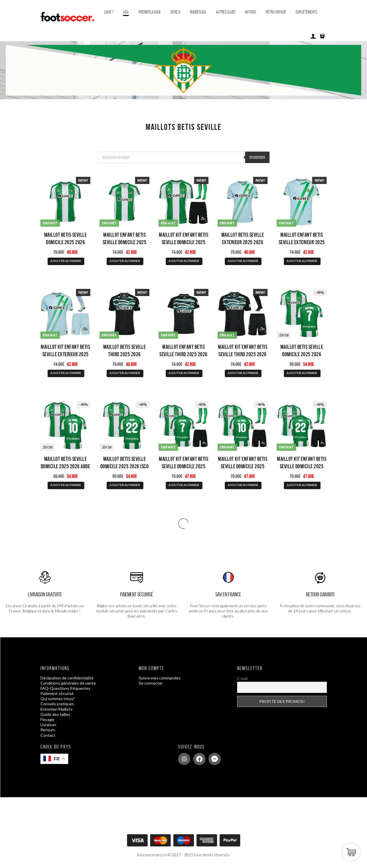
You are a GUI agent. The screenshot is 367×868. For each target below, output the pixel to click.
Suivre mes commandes (160, 678)
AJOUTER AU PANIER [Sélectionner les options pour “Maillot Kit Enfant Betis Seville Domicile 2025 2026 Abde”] (243, 485)
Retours (48, 730)
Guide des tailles (55, 714)
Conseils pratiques (57, 704)
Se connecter (151, 683)
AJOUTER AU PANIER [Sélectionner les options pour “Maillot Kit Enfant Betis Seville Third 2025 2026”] (243, 373)
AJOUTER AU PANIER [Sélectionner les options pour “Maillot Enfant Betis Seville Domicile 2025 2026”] (125, 261)
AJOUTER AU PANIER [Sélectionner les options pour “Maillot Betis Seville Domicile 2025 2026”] (66, 261)
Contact (48, 735)
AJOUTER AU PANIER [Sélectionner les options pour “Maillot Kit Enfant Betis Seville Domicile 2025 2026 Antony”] (184, 485)
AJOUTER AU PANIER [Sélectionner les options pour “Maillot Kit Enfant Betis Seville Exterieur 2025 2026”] (66, 373)
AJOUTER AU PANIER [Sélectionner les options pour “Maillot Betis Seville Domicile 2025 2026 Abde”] (66, 485)
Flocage (47, 719)
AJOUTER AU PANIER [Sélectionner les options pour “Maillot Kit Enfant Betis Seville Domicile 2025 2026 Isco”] (302, 485)
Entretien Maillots (56, 709)
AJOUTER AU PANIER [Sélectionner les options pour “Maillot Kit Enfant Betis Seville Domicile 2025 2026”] (184, 261)
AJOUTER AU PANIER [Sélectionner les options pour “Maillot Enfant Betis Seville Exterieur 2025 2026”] (302, 261)
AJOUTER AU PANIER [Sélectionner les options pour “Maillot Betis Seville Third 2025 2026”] (125, 373)
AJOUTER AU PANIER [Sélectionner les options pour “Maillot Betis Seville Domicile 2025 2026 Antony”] (302, 373)
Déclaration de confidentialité (67, 678)
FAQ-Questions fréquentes (65, 688)
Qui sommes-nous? (58, 698)
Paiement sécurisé (57, 693)
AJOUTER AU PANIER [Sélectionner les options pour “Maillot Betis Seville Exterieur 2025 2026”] (243, 261)
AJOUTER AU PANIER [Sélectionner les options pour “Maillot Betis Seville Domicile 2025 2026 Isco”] (125, 485)
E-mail (242, 678)
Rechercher (257, 157)
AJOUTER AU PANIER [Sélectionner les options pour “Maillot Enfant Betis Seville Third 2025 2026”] (184, 373)
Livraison (48, 725)
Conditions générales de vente (68, 683)
